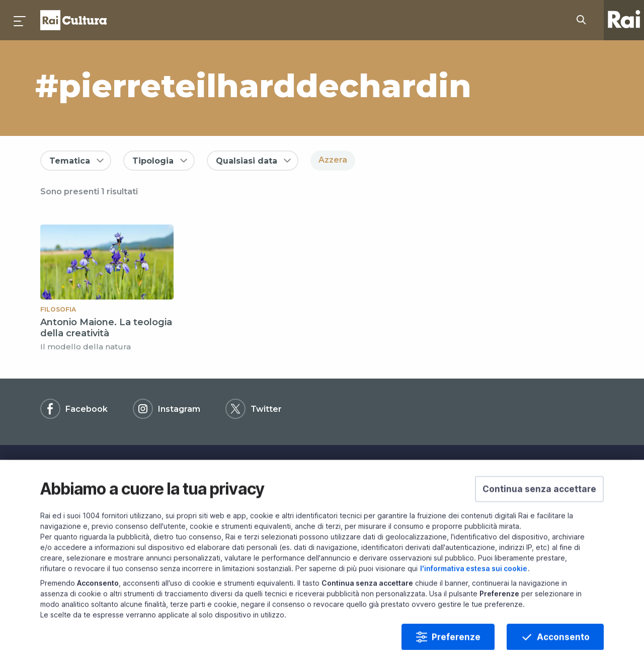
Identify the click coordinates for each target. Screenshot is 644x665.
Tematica (70, 161)
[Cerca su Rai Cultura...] (584, 20)
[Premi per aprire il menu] (20, 20)
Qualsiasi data (247, 161)
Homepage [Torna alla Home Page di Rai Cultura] (73, 20)
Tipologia (153, 161)
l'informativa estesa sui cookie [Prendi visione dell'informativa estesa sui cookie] (474, 594)
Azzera (333, 160)
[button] (539, 514)
